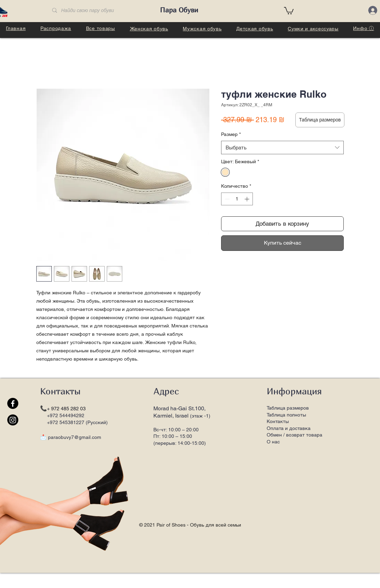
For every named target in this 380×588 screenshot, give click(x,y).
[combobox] (282, 148)
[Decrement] (226, 199)
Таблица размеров (288, 408)
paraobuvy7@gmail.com (75, 437)
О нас (273, 442)
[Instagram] (13, 420)
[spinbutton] (237, 199)
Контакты (278, 421)
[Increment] (248, 199)
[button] (289, 10)
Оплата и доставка (289, 428)
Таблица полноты (286, 415)
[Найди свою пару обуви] (100, 11)
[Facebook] (13, 403)
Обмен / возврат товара (294, 435)
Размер (231, 134)
